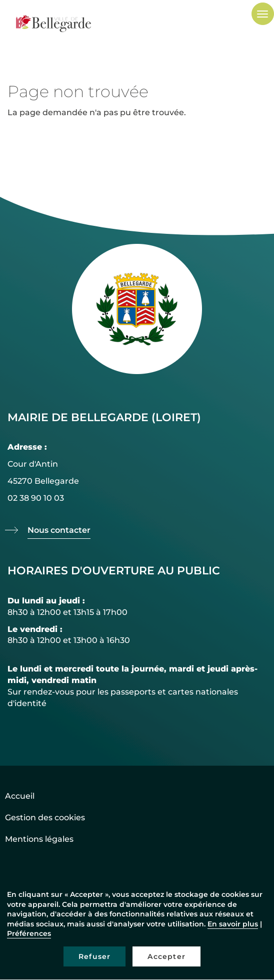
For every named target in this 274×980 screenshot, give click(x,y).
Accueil (20, 796)
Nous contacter (59, 530)
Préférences (29, 933)
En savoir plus (233, 924)
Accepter (166, 956)
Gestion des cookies (45, 818)
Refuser (94, 956)
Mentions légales (39, 839)
